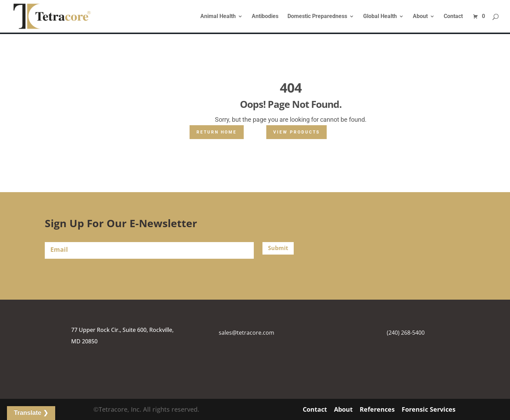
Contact (453, 17)
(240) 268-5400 (406, 333)
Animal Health (218, 17)
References (377, 409)
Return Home (217, 132)
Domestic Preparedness (317, 17)
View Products (296, 132)
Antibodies (265, 17)
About (420, 17)
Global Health (380, 17)
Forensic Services (429, 409)
